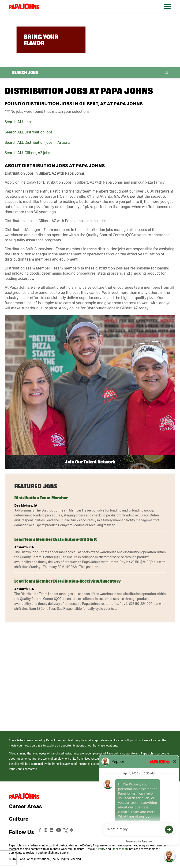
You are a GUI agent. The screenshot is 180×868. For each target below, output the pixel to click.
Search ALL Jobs (19, 122)
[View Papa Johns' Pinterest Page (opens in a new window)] (73, 832)
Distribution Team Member (41, 498)
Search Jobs (25, 72)
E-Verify (100, 849)
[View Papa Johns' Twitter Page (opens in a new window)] (66, 832)
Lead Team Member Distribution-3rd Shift (56, 539)
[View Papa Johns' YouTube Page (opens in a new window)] (60, 832)
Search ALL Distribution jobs (29, 132)
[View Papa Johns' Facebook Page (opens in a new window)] (40, 832)
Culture (19, 819)
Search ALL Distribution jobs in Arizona (37, 142)
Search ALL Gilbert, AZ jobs (27, 153)
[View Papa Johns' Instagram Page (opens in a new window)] (46, 832)
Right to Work (120, 849)
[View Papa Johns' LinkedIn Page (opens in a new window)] (53, 832)
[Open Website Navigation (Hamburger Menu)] (168, 12)
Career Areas (25, 806)
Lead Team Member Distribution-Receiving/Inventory (67, 581)
